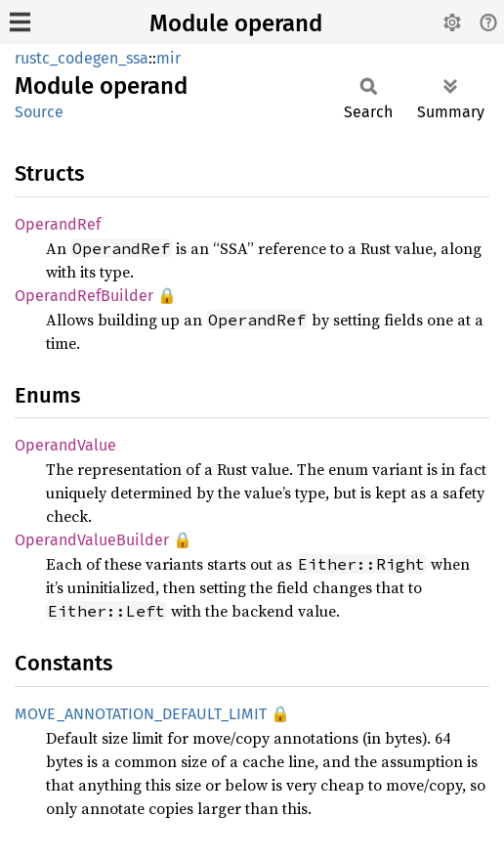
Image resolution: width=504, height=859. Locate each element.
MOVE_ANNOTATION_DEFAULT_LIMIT (141, 714)
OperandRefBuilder (84, 296)
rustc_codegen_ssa (82, 58)
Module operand (236, 23)
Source (39, 112)
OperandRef (58, 224)
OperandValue (65, 445)
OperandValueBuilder (92, 540)
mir (168, 58)
